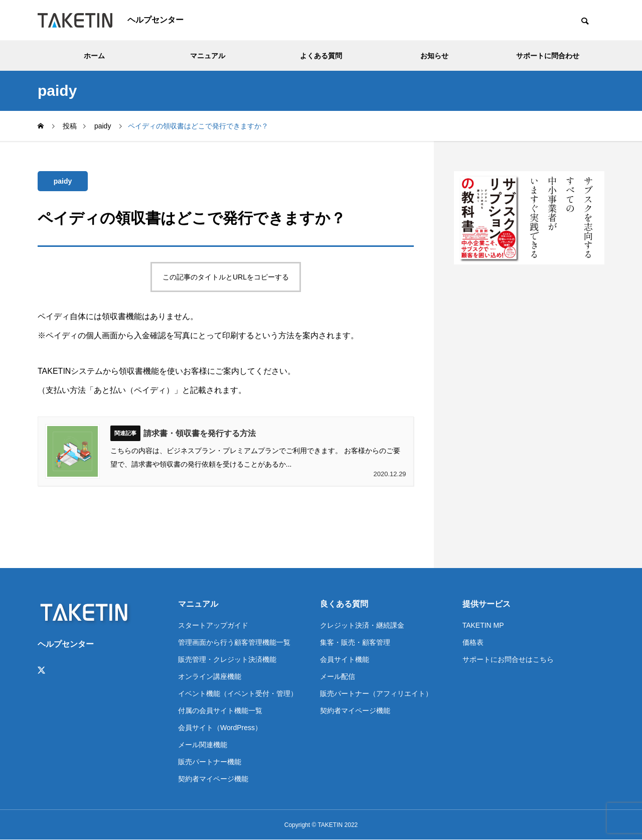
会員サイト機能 (345, 659)
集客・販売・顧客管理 (355, 642)
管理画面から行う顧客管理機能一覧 (234, 642)
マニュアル (208, 56)
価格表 (473, 642)
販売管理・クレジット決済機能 (227, 659)
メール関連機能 (203, 745)
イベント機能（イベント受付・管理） (238, 693)
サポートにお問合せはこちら (508, 659)
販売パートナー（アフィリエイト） (376, 693)
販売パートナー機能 (210, 762)
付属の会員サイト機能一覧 (220, 711)
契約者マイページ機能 (213, 779)
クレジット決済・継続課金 (362, 625)
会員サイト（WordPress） (220, 728)
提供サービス (487, 604)
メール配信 (338, 676)
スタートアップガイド (213, 625)
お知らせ (434, 56)
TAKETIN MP (483, 625)
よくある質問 (321, 56)
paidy (63, 181)
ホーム (94, 56)
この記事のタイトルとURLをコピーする (226, 277)
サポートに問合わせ (548, 56)
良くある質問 (344, 604)
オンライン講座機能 (210, 676)
